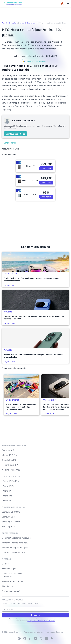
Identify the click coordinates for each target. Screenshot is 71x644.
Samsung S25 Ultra (11, 522)
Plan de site (7, 586)
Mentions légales (10, 569)
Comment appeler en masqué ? (16, 538)
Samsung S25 (8, 527)
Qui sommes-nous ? (11, 591)
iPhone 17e (7, 496)
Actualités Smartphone (28, 23)
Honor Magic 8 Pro (11, 465)
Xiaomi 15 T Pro (9, 455)
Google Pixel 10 (9, 460)
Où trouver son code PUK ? (15, 552)
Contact (6, 564)
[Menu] (68, 3)
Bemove (59, 632)
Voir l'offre (46, 168)
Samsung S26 (8, 517)
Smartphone (13, 23)
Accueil (5, 23)
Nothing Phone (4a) (11, 470)
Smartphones (10, 143)
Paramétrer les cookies (13, 581)
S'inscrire (35, 615)
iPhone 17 (6, 491)
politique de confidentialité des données (41, 621)
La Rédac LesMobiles (23, 56)
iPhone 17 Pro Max (11, 481)
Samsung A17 (8, 450)
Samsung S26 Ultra (11, 512)
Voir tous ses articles (15, 134)
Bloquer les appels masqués (15, 548)
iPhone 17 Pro (8, 486)
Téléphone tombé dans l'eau (15, 543)
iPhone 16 (6, 501)
